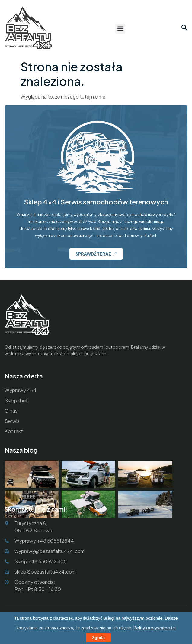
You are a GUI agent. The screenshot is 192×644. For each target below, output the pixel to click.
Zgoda (98, 638)
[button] (120, 29)
